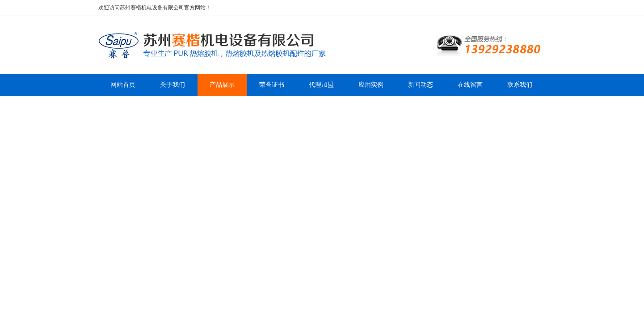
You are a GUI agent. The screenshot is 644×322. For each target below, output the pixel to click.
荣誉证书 (272, 85)
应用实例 (371, 85)
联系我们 (520, 85)
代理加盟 (321, 85)
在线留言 (470, 85)
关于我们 (173, 85)
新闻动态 (421, 85)
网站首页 (123, 85)
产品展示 (222, 85)
